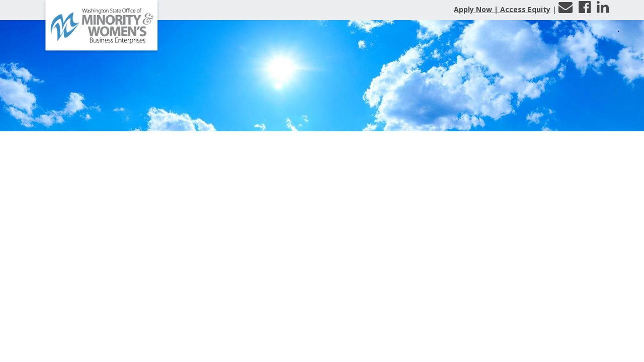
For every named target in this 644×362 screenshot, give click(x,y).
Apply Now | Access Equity (502, 9)
